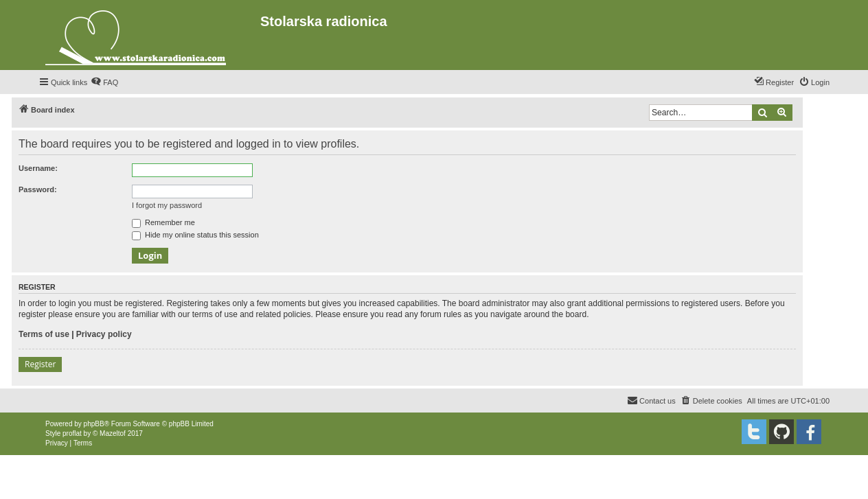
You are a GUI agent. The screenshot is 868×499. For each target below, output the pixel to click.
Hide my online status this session (195, 235)
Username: (38, 168)
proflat (72, 433)
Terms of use (44, 334)
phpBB (94, 424)
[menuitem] (104, 82)
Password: (38, 189)
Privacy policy (104, 334)
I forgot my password (167, 205)
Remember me (163, 222)
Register (40, 364)
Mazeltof (113, 433)
